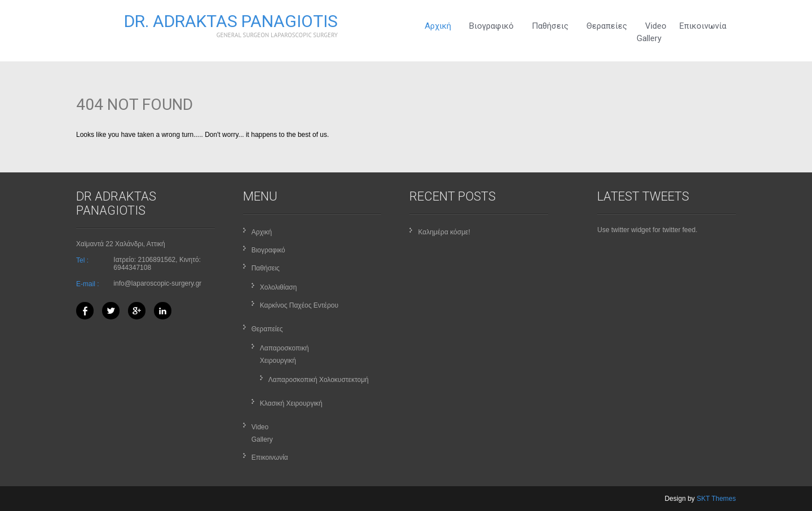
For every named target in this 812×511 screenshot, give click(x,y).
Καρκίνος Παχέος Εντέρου (299, 305)
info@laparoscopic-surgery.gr (157, 283)
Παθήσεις (550, 26)
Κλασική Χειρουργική (291, 403)
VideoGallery (652, 32)
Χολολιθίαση (279, 287)
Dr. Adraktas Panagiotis (231, 21)
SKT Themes (716, 499)
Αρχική (438, 26)
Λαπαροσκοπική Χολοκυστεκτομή (319, 380)
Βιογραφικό (491, 26)
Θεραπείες (607, 26)
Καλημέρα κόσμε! (444, 232)
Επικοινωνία (703, 26)
